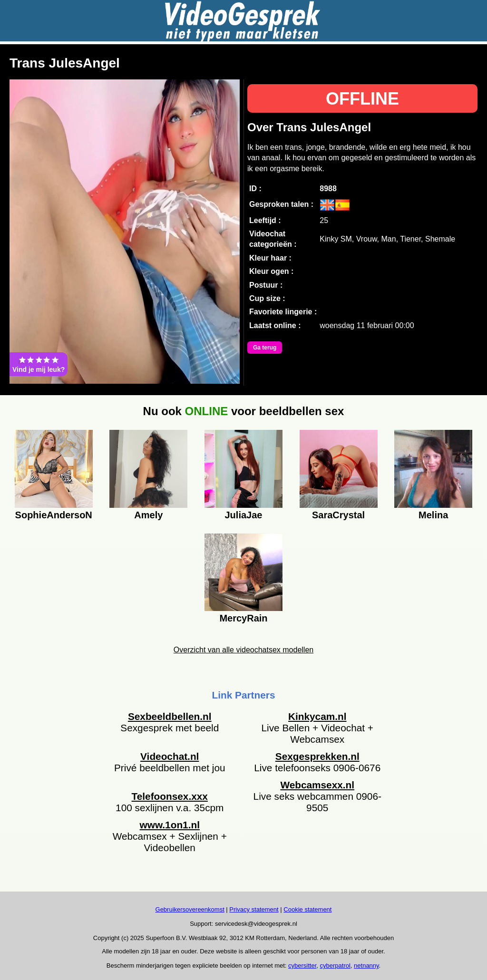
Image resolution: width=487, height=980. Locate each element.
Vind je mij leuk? (39, 364)
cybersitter (302, 965)
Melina (433, 515)
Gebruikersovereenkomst (190, 909)
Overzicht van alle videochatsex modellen (243, 650)
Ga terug (265, 348)
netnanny (366, 965)
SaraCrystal (338, 515)
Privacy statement (254, 909)
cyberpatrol (335, 965)
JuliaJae (243, 515)
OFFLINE (362, 99)
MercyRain (243, 618)
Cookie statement (307, 909)
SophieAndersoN (54, 515)
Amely (148, 515)
